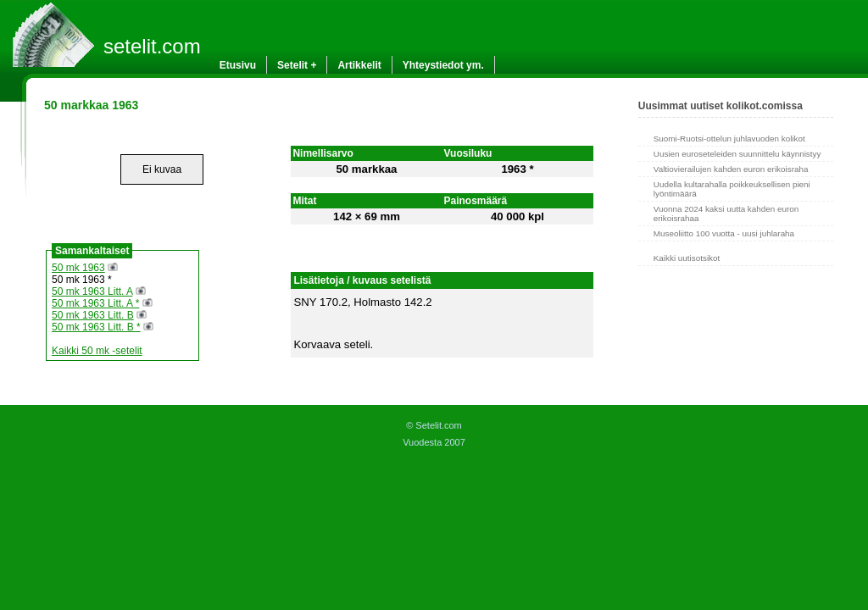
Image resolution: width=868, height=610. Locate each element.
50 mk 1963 (78, 268)
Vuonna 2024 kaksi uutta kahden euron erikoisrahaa (726, 213)
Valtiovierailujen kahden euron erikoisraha (731, 169)
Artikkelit (359, 65)
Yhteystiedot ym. (443, 65)
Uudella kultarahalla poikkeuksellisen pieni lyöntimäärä (732, 189)
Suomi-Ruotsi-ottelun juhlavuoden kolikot (729, 139)
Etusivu (238, 65)
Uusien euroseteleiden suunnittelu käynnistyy (737, 154)
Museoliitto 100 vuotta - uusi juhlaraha (724, 233)
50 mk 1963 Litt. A (92, 291)
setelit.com (152, 46)
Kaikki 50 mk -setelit (97, 351)
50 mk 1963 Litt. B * (96, 327)
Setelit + (297, 65)
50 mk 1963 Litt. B (93, 315)
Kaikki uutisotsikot (687, 258)
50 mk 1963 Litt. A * (95, 303)
